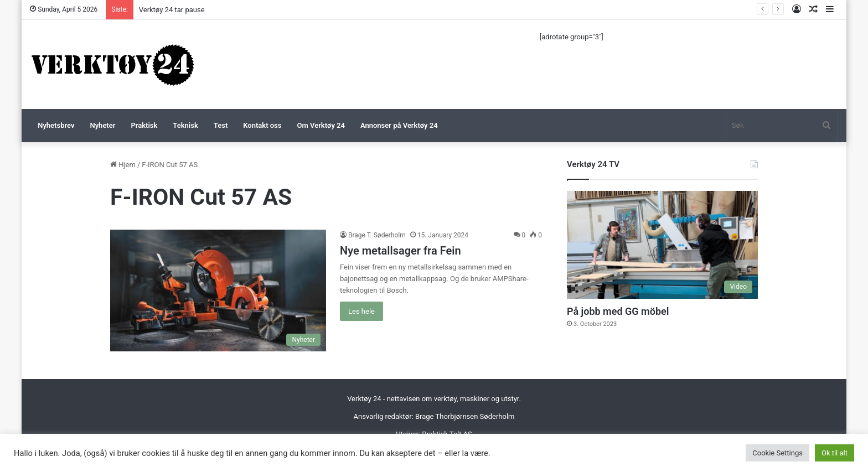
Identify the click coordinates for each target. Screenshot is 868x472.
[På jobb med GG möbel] (662, 245)
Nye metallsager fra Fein (401, 251)
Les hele (361, 311)
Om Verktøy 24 (321, 125)
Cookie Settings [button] (777, 453)
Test (221, 125)
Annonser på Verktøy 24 (399, 125)
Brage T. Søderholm (377, 235)
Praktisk (144, 125)
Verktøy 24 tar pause (172, 10)
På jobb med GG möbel (618, 311)
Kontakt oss (262, 125)
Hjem (123, 165)
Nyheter (102, 125)
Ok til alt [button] (835, 453)
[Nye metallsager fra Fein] (218, 291)
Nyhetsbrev (56, 125)
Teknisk (185, 125)
